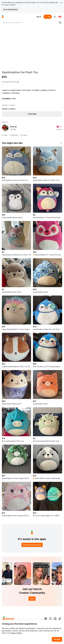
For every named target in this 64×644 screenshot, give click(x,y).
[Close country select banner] (61, 3)
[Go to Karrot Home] (8, 619)
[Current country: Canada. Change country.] (60, 17)
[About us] (55, 17)
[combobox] (30, 23)
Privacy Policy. (16, 633)
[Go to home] (3, 17)
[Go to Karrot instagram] (50, 619)
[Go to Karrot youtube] (55, 619)
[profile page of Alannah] (5, 128)
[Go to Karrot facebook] (46, 619)
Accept (57, 639)
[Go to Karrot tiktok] (60, 619)
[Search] (60, 23)
